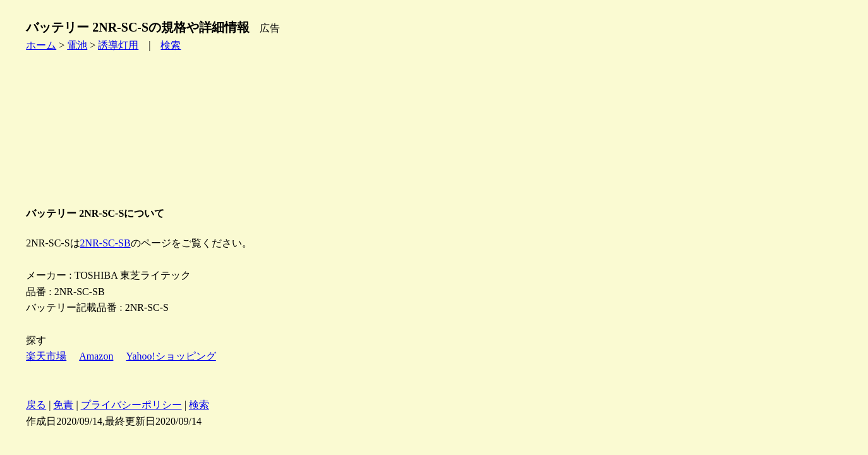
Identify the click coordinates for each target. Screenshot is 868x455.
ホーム (41, 45)
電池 (77, 45)
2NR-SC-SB (105, 243)
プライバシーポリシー (131, 405)
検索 (171, 45)
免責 (63, 405)
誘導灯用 (118, 45)
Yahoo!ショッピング (171, 356)
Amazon (96, 356)
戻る (36, 405)
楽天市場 (46, 356)
